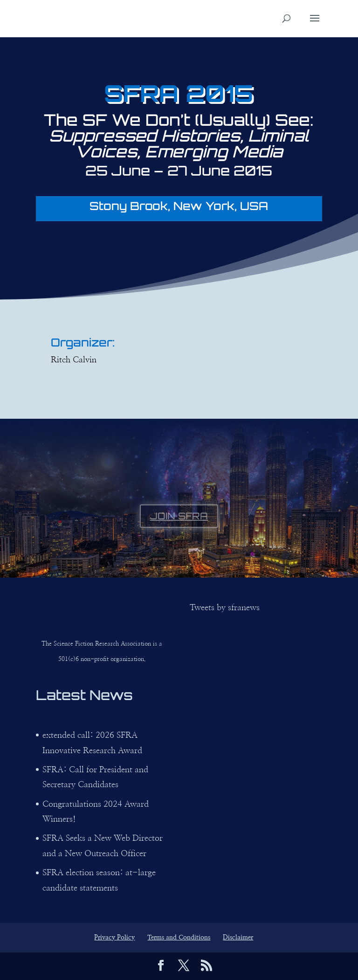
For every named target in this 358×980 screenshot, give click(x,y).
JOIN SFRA (179, 516)
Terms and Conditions (179, 938)
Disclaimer (238, 938)
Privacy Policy (114, 938)
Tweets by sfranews (225, 608)
